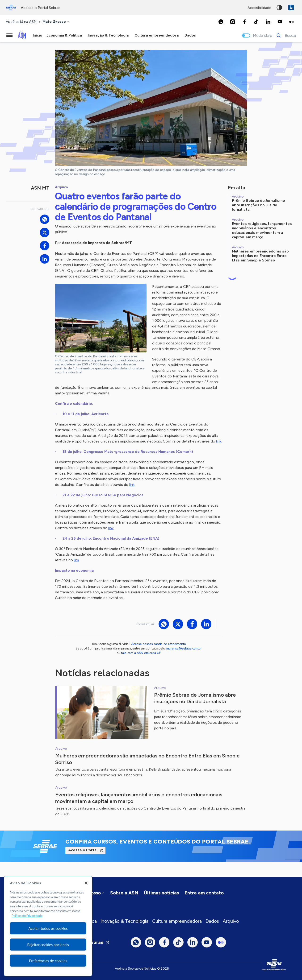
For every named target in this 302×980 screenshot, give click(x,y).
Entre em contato (204, 893)
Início (38, 35)
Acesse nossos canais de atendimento (159, 644)
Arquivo (231, 921)
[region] (48, 926)
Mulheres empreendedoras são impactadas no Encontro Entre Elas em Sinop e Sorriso (147, 759)
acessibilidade (259, 8)
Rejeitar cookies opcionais (48, 945)
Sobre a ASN (124, 893)
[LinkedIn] (268, 22)
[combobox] (56, 22)
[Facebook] (244, 22)
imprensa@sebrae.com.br (184, 648)
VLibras (291, 8)
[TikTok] (256, 22)
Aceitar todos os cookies (48, 928)
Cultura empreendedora (177, 921)
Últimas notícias (161, 893)
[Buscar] (285, 35)
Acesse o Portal (83, 850)
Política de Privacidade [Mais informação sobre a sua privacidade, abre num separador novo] (27, 916)
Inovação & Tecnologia (124, 921)
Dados (212, 921)
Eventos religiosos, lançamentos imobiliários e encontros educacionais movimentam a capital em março (139, 798)
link (219, 441)
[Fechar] (86, 883)
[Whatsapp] (221, 22)
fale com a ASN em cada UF (141, 653)
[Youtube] (280, 22)
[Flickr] (292, 22)
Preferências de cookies (48, 961)
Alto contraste (279, 8)
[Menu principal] (9, 35)
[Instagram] (233, 22)
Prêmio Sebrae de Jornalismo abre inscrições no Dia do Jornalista (195, 698)
